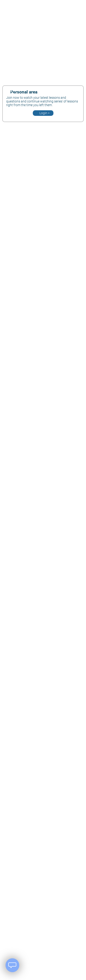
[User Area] (73, 91)
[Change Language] (51, 91)
